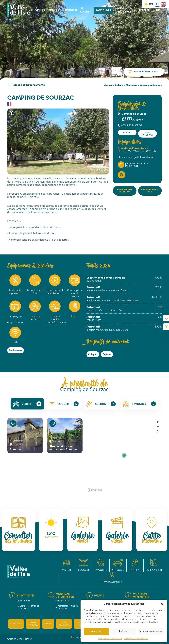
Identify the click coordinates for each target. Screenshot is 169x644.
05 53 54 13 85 (23, 601)
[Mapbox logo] (95, 490)
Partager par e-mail (150, 191)
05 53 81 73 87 (62, 601)
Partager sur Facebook (125, 191)
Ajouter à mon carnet (146, 72)
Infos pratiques (122, 10)
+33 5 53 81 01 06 (132, 126)
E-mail (127, 132)
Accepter (96, 631)
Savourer (70, 10)
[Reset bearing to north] (158, 431)
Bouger (54, 10)
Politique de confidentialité (110, 639)
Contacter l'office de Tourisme (29, 607)
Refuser (123, 631)
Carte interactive (64, 624)
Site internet (147, 134)
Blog (156, 10)
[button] (162, 604)
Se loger (85, 10)
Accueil (108, 85)
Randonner (103, 10)
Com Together (24, 639)
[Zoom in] (158, 422)
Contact (48, 624)
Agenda (144, 10)
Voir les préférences (151, 631)
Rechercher (16, 624)
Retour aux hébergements (28, 85)
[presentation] (94, 168)
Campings (132, 85)
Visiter (40, 10)
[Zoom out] (158, 427)
